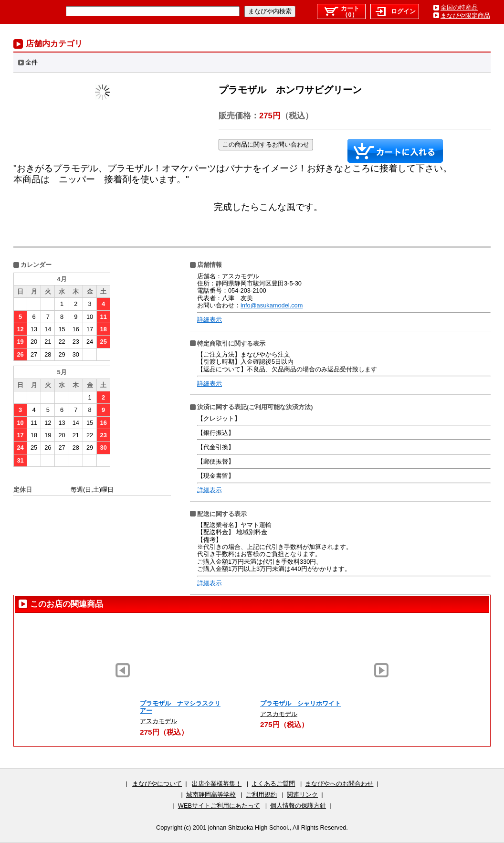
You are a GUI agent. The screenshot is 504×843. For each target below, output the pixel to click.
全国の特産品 (459, 7)
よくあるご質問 (273, 784)
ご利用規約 (261, 795)
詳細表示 (210, 320)
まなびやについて (157, 784)
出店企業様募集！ (217, 784)
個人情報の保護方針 (298, 806)
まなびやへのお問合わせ (339, 784)
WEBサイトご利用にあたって (219, 806)
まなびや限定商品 (465, 16)
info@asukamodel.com (272, 305)
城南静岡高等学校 (211, 795)
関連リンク (302, 795)
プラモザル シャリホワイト (300, 703)
